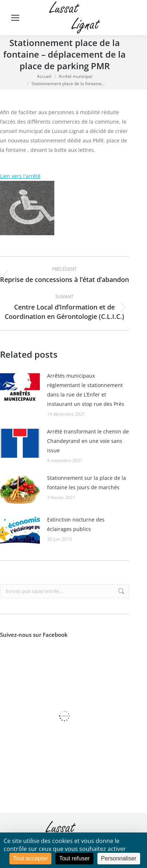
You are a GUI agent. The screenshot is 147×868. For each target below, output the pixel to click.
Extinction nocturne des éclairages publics (76, 524)
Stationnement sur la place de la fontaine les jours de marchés (87, 483)
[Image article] (20, 387)
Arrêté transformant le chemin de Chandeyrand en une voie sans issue (88, 441)
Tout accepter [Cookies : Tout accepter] (30, 858)
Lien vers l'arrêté (20, 176)
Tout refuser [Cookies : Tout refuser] (74, 858)
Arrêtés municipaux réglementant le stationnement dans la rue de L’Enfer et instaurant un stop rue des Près (86, 390)
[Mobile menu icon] (15, 18)
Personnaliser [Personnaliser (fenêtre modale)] (119, 858)
